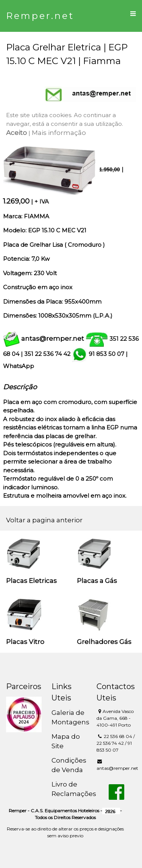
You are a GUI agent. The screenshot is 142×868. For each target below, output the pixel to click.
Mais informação (59, 133)
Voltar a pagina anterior (44, 520)
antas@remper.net (53, 338)
